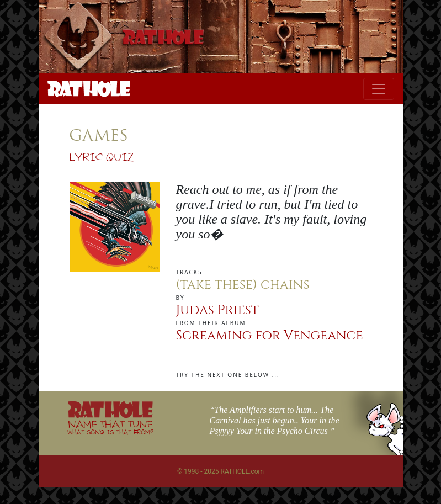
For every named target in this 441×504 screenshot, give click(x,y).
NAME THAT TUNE (110, 427)
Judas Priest (217, 310)
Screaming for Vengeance (270, 336)
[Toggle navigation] (379, 89)
